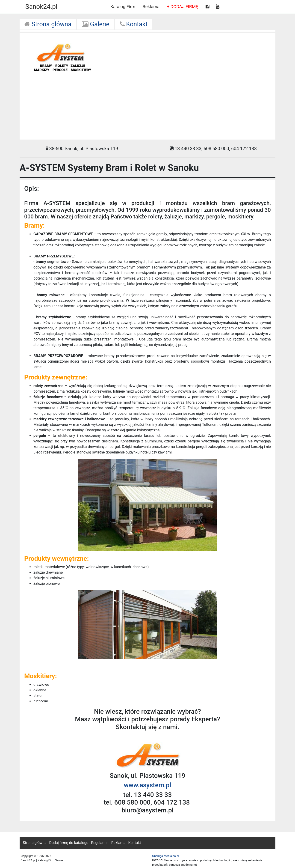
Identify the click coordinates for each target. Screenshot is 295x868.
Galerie (96, 24)
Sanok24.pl (41, 7)
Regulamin (100, 843)
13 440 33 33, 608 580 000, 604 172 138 (213, 149)
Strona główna (48, 24)
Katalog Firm (123, 7)
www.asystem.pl (147, 785)
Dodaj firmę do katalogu (69, 843)
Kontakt (134, 24)
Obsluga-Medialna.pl (166, 856)
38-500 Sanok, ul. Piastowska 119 (82, 149)
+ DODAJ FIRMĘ (183, 7)
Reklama (151, 7)
